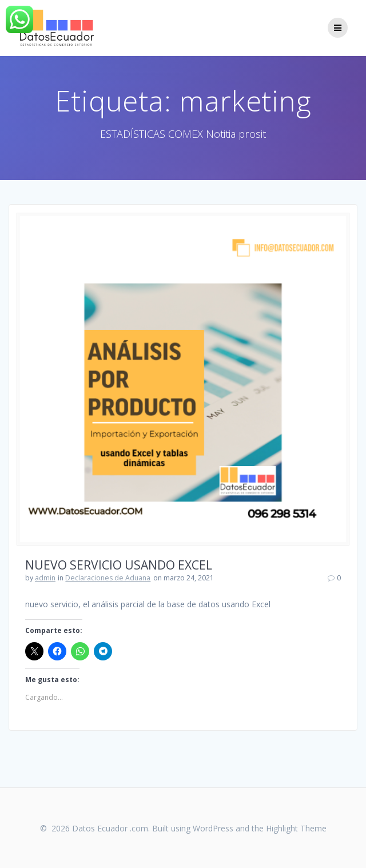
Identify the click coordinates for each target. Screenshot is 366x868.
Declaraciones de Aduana (108, 578)
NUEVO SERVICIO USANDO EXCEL (119, 565)
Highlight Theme (296, 828)
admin (45, 578)
